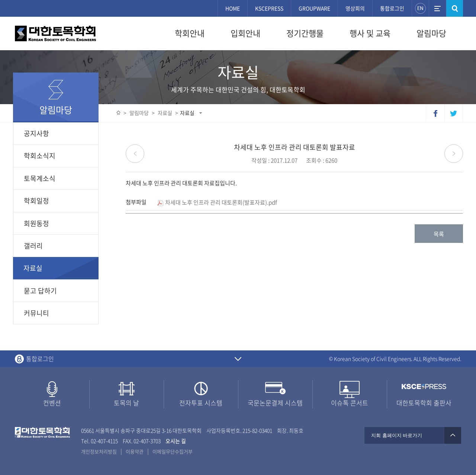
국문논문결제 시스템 (275, 403)
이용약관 (135, 451)
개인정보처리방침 (99, 451)
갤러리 (33, 246)
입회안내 (245, 33)
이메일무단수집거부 (173, 451)
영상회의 (355, 8)
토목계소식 (40, 178)
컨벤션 (52, 403)
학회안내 (190, 33)
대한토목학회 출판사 (424, 403)
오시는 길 (176, 441)
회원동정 (36, 223)
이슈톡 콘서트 (350, 403)
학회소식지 (40, 156)
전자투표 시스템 (201, 403)
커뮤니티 (36, 313)
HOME (233, 8)
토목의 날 (126, 403)
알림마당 (431, 33)
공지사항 (36, 133)
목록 (439, 234)
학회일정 (36, 201)
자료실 (187, 113)
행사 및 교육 (370, 33)
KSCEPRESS (269, 8)
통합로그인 (392, 8)
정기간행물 (305, 33)
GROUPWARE (314, 8)
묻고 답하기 (40, 291)
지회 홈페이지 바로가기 (413, 435)
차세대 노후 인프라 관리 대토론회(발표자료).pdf (217, 202)
